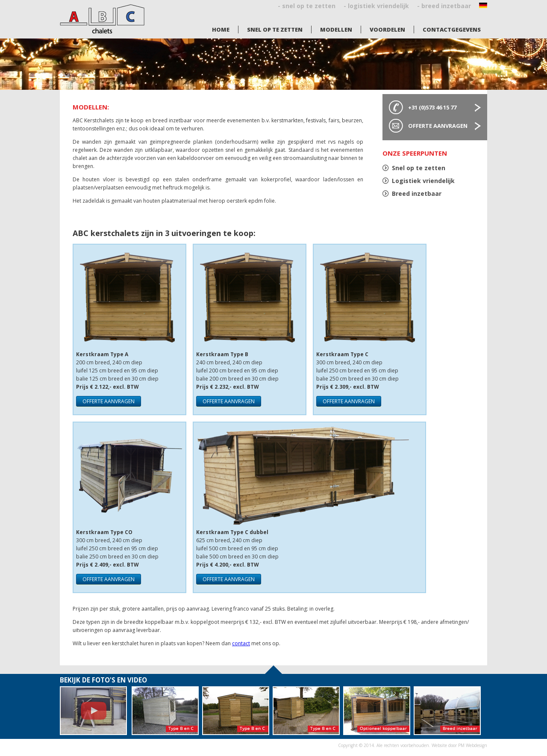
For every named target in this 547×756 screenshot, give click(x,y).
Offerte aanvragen (438, 126)
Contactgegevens (452, 30)
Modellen (336, 30)
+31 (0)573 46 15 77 (432, 107)
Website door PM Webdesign (459, 745)
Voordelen (387, 30)
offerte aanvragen (109, 401)
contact (241, 643)
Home (221, 30)
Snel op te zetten (275, 30)
